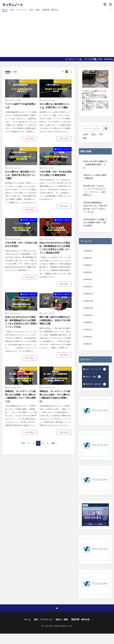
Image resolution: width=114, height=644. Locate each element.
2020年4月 (88, 274)
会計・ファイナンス (20, 10)
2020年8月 (88, 251)
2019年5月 (88, 342)
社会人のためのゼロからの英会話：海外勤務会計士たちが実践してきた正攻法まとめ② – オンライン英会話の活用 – (55, 253)
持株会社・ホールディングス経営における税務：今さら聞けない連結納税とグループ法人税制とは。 (20, 403)
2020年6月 (88, 259)
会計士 (94, 134)
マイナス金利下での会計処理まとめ (20, 106)
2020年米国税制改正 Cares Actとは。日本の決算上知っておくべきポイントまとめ (95, 207)
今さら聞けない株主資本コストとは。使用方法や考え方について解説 (20, 179)
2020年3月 (88, 281)
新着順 (8, 72)
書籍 (85, 138)
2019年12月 (89, 297)
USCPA (86, 134)
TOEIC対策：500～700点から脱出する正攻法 (21, 249)
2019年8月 (88, 327)
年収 (101, 134)
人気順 (16, 72)
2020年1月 (88, 289)
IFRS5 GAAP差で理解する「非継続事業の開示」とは (95, 164)
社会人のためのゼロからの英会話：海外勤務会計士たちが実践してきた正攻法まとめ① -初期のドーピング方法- (21, 328)
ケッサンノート (66, 639)
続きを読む (30, 139)
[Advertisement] (57, 34)
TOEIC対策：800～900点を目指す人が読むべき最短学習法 (55, 178)
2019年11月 (89, 304)
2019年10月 (89, 312)
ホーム (5, 10)
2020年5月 (88, 266)
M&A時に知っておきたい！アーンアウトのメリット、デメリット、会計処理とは (94, 190)
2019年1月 (88, 350)
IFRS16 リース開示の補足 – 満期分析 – (95, 177)
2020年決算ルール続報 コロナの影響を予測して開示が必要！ (95, 222)
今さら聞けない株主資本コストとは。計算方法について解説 (55, 108)
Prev (23, 450)
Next (53, 450)
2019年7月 (88, 335)
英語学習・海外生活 (57, 10)
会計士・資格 (39, 10)
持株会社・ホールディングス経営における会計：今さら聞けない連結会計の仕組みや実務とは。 (55, 403)
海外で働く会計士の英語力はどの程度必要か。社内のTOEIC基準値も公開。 (55, 326)
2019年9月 (88, 319)
